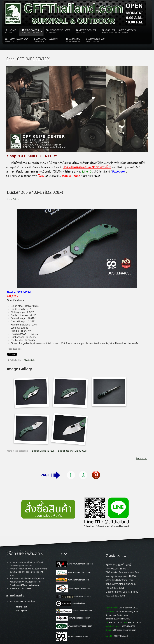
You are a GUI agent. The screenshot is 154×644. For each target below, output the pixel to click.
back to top (142, 458)
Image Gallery (13, 199)
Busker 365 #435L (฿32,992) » (73, 451)
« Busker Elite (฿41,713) (42, 451)
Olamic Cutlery (30, 360)
